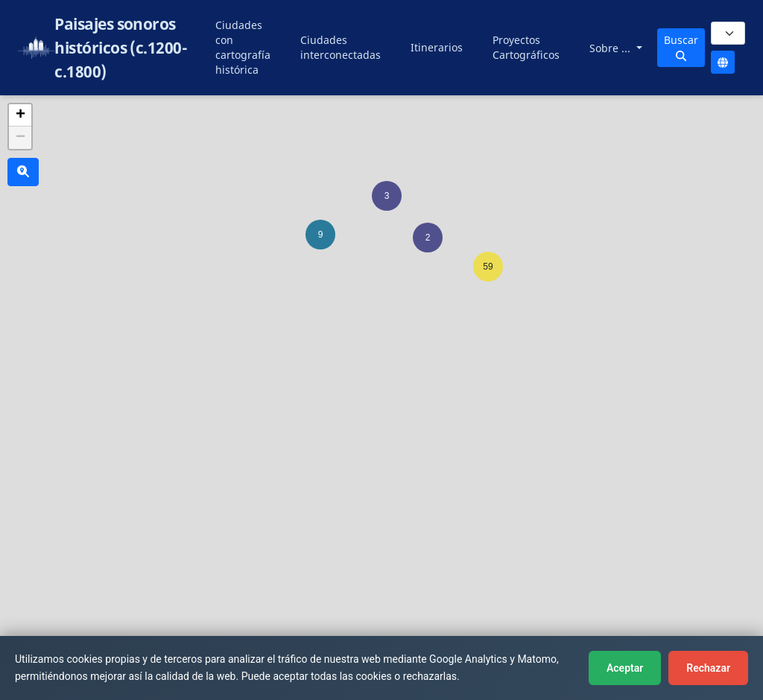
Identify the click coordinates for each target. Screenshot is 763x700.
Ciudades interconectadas (341, 47)
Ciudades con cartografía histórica (243, 47)
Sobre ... (611, 48)
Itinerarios (437, 47)
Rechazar (708, 668)
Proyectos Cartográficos (526, 47)
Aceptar (625, 668)
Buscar (681, 47)
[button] (387, 196)
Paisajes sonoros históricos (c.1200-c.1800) (121, 48)
